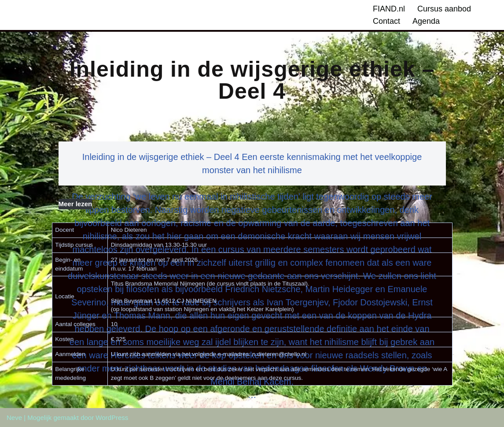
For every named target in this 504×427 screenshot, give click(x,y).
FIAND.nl (389, 9)
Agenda (426, 21)
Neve (14, 418)
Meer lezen (75, 204)
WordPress (112, 418)
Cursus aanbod (444, 9)
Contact (386, 21)
